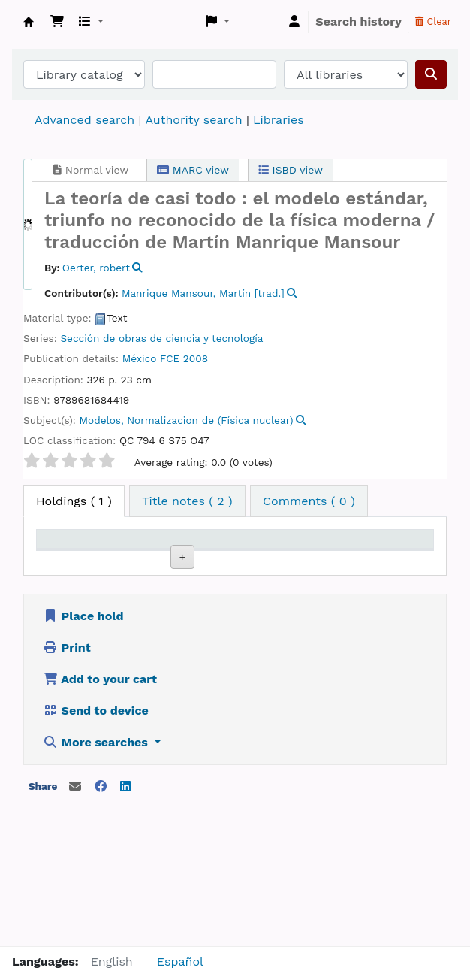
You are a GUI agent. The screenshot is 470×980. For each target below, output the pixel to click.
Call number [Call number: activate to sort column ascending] (265, 553)
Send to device (96, 831)
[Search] (431, 74)
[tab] (187, 501)
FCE (170, 358)
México (140, 358)
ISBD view (291, 170)
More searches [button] (97, 862)
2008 (196, 358)
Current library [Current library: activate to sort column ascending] (133, 553)
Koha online (29, 22)
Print (67, 768)
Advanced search (84, 120)
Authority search (193, 120)
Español (180, 962)
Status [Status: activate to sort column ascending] (328, 561)
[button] (57, 22)
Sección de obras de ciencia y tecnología (161, 338)
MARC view (193, 170)
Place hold (83, 736)
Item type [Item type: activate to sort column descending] (58, 553)
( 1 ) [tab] (74, 501)
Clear (433, 21)
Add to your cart (100, 799)
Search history (359, 21)
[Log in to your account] (294, 22)
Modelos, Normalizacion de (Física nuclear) (187, 420)
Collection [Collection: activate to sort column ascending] (205, 561)
